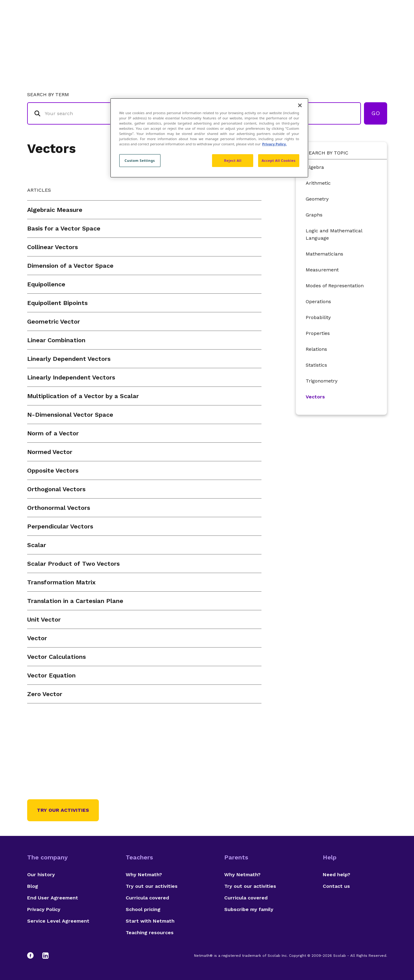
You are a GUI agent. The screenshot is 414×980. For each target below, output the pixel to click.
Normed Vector (50, 452)
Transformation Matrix (61, 582)
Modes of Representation (335, 286)
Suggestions (336, 29)
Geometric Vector (54, 321)
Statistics (316, 365)
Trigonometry (322, 381)
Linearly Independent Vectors (71, 377)
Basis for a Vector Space (64, 228)
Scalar (37, 545)
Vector (37, 638)
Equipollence (46, 284)
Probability (318, 317)
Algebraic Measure (55, 210)
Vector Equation (51, 675)
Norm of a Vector (53, 433)
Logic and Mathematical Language (334, 234)
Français (375, 29)
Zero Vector (45, 694)
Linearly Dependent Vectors (69, 359)
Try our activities (63, 810)
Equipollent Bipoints (57, 303)
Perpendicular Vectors (60, 526)
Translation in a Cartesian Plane (75, 601)
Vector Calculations (56, 657)
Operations (318, 301)
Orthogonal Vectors (56, 489)
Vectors (51, 149)
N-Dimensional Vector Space (70, 415)
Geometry (317, 199)
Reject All (233, 160)
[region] (209, 138)
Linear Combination (56, 340)
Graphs (314, 215)
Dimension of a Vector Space (70, 266)
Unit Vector (44, 619)
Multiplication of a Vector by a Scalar (83, 396)
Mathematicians (324, 254)
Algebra (315, 167)
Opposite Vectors (53, 470)
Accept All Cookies (278, 160)
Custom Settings (140, 160)
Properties (318, 333)
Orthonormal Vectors (59, 508)
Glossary (263, 29)
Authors (297, 29)
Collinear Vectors (52, 247)
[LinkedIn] (45, 956)
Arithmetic (318, 183)
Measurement (322, 270)
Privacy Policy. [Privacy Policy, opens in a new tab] (274, 144)
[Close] (300, 105)
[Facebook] (33, 956)
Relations (316, 349)
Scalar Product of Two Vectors (73, 564)
